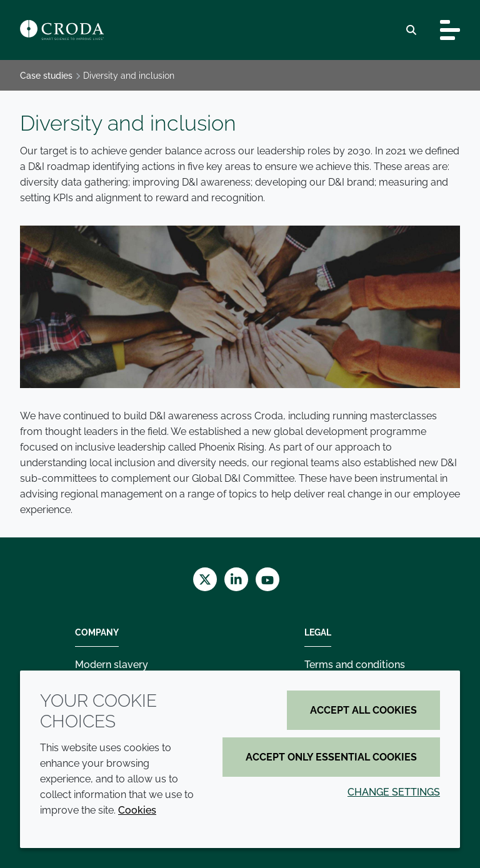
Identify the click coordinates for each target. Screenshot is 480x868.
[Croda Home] (62, 30)
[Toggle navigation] (450, 30)
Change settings (394, 792)
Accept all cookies (363, 710)
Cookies (137, 810)
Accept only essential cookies (331, 757)
